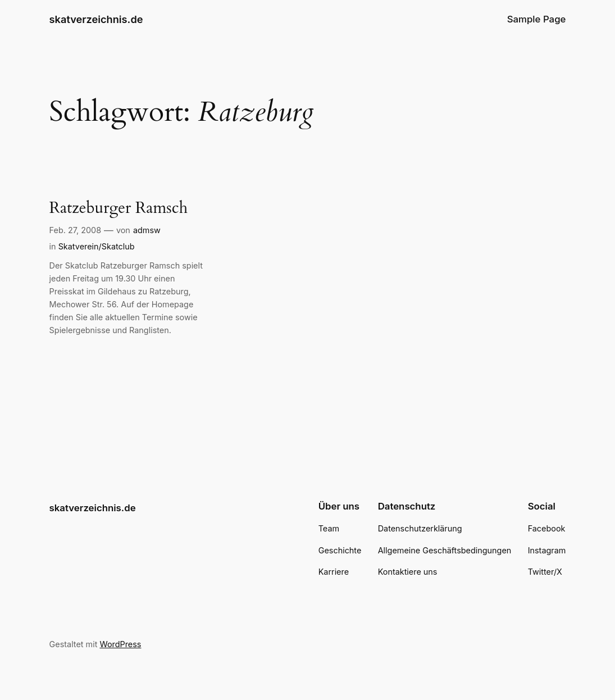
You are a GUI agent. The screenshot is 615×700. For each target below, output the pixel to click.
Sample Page (537, 19)
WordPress (120, 644)
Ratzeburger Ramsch (119, 208)
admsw (147, 230)
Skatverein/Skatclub (97, 246)
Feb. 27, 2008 (75, 230)
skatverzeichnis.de (96, 19)
